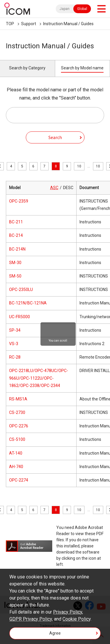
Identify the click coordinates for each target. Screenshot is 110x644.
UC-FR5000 (20, 317)
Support (29, 24)
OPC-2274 (19, 480)
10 (79, 166)
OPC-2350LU (21, 290)
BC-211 (16, 222)
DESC (68, 188)
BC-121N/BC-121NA (28, 303)
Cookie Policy (77, 619)
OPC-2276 (19, 426)
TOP (10, 24)
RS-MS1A (18, 399)
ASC (54, 188)
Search (55, 137)
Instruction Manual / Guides (68, 24)
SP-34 (15, 330)
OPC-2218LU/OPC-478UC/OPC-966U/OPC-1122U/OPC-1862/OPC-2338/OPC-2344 (39, 378)
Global (82, 9)
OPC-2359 (19, 201)
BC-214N (17, 249)
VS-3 (14, 344)
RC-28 (15, 357)
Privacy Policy (68, 612)
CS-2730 (17, 412)
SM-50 (15, 276)
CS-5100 (17, 439)
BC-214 (16, 235)
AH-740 (16, 467)
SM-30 (15, 263)
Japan (65, 9)
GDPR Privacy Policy (31, 619)
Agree (55, 633)
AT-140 (16, 453)
